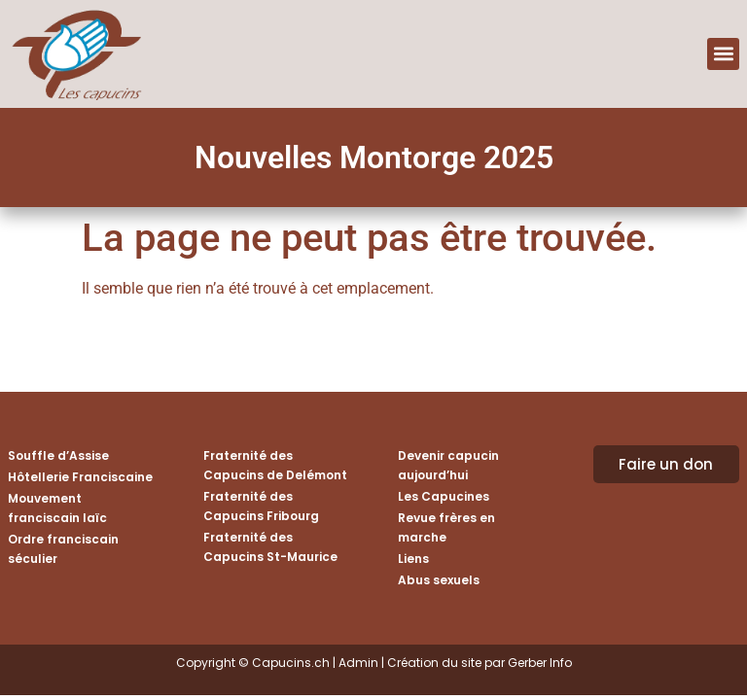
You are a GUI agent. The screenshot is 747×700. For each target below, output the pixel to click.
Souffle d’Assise (58, 455)
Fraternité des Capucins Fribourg (261, 506)
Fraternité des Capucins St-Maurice (270, 547)
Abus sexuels (439, 580)
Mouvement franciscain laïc (57, 508)
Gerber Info (540, 663)
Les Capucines (444, 496)
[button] (723, 54)
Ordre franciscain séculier (63, 549)
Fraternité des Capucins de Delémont (275, 465)
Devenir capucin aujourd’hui (448, 465)
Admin (358, 663)
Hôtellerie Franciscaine (80, 477)
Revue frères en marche (446, 527)
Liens (413, 559)
